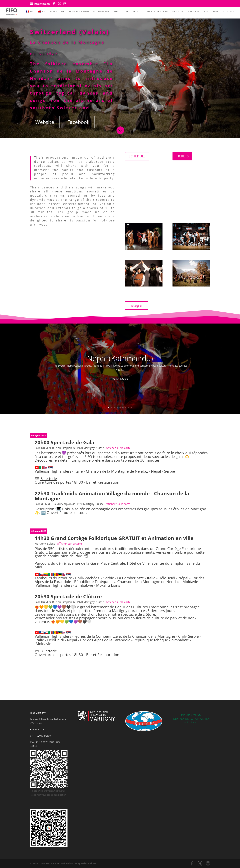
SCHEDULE (137, 156)
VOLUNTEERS (101, 12)
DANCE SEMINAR (158, 12)
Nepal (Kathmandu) (120, 358)
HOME (53, 12)
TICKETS (182, 156)
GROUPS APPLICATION (75, 12)
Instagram (137, 305)
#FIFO (136, 12)
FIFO (117, 12)
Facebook (78, 122)
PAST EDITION (197, 12)
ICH (126, 12)
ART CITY (178, 12)
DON (216, 12)
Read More (120, 379)
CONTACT (229, 12)
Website (45, 122)
